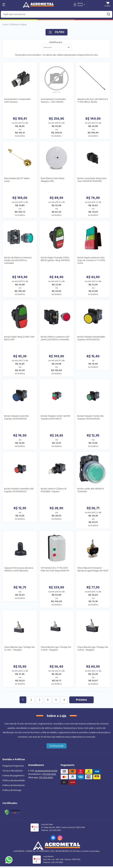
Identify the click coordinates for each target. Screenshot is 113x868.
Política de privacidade (14, 781)
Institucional (56, 746)
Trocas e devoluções (13, 771)
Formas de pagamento (13, 776)
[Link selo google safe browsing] (12, 812)
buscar (109, 14)
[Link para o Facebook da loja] (53, 838)
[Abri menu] (4, 5)
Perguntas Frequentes (13, 766)
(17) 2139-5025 (49, 774)
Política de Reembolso (14, 785)
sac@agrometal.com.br (46, 771)
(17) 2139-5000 (46, 778)
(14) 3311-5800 (57, 862)
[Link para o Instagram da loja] (60, 838)
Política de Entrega (12, 790)
